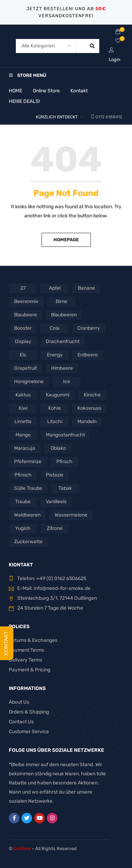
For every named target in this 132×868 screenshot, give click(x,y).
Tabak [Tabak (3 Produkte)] (65, 488)
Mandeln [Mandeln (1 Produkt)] (87, 422)
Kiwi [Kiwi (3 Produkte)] (23, 408)
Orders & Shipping (29, 712)
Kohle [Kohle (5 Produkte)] (55, 408)
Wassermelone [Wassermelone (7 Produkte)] (71, 515)
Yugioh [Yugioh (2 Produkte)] (23, 528)
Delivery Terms (26, 660)
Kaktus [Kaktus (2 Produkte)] (23, 395)
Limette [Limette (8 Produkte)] (23, 422)
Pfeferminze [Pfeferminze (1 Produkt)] (28, 462)
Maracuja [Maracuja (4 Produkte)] (25, 448)
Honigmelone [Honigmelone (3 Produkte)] (29, 382)
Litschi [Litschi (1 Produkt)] (55, 422)
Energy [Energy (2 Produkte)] (55, 355)
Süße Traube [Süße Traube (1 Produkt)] (28, 488)
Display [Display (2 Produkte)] (23, 341)
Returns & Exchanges (33, 640)
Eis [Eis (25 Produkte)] (23, 355)
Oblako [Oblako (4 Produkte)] (58, 448)
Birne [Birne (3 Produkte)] (61, 301)
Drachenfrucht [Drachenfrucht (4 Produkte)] (63, 341)
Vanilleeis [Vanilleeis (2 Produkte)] (56, 502)
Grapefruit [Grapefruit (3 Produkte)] (26, 368)
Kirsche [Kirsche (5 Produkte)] (92, 395)
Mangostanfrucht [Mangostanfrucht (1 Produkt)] (65, 435)
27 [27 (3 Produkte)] (23, 288)
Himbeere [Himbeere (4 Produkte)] (62, 368)
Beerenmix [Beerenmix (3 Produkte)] (26, 301)
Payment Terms (26, 650)
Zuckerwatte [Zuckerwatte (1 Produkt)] (28, 542)
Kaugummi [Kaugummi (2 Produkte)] (58, 395)
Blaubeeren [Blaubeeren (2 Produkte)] (64, 315)
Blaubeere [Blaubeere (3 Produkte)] (26, 315)
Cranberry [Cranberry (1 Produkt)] (89, 328)
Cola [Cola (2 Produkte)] (55, 328)
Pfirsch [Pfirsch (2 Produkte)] (64, 462)
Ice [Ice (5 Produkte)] (67, 382)
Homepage (66, 240)
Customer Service (29, 732)
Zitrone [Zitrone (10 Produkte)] (55, 528)
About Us (19, 702)
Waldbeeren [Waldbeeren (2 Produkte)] (27, 515)
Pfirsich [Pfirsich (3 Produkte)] (23, 475)
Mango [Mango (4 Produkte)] (23, 435)
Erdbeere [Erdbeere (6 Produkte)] (88, 355)
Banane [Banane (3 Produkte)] (86, 288)
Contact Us (21, 722)
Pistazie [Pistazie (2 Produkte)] (55, 475)
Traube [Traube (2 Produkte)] (23, 502)
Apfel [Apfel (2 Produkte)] (55, 288)
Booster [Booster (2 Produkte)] (23, 328)
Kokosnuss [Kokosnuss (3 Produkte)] (89, 408)
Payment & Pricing (30, 670)
